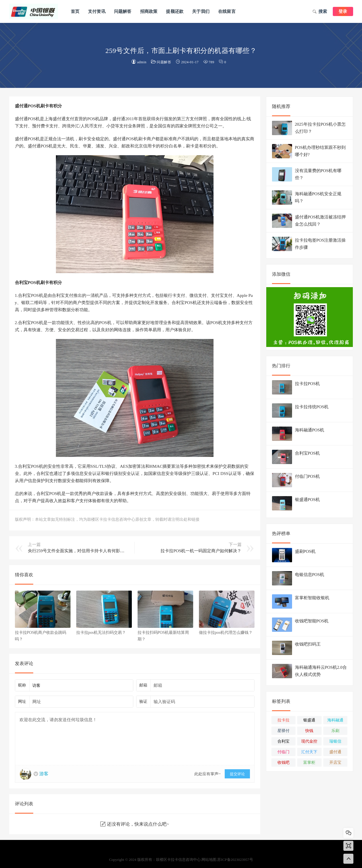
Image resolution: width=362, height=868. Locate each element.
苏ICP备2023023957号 (235, 860)
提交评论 (237, 774)
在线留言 (227, 11)
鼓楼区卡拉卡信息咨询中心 (34, 11)
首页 (75, 11)
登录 (343, 11)
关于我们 (201, 11)
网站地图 (209, 860)
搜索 (320, 12)
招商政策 (149, 11)
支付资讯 (97, 11)
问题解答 (123, 11)
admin (142, 62)
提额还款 (175, 11)
